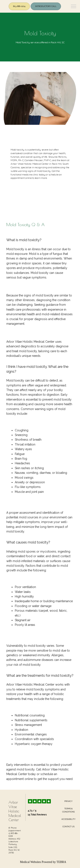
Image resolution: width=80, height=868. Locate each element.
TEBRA (61, 862)
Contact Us (68, 827)
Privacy (68, 801)
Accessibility (68, 819)
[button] (74, 7)
